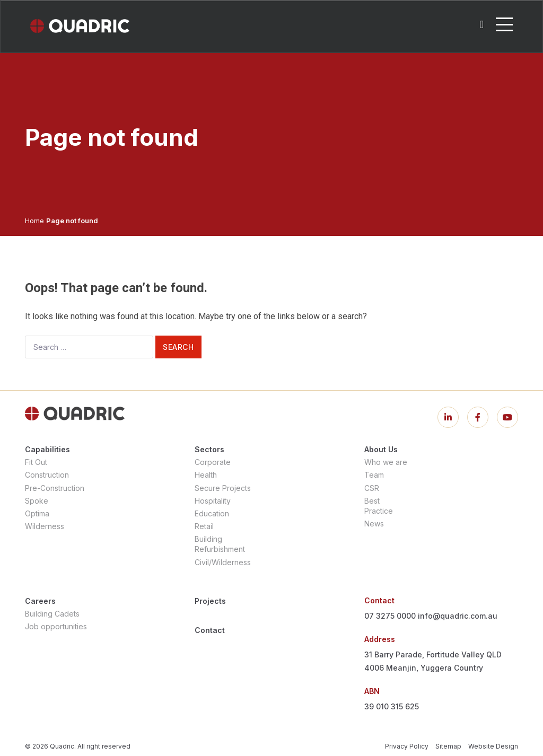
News (374, 524)
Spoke (37, 501)
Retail (204, 526)
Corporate (213, 462)
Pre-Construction (55, 488)
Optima (37, 513)
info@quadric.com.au (458, 616)
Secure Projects (223, 488)
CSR (372, 488)
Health (206, 475)
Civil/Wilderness (223, 562)
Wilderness (45, 526)
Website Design (493, 746)
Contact (210, 630)
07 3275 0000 (390, 616)
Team (374, 475)
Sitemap (448, 746)
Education (212, 513)
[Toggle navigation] (504, 24)
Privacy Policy (407, 746)
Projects (210, 601)
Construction (47, 475)
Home (34, 221)
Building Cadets (52, 614)
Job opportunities (56, 626)
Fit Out (36, 462)
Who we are (386, 462)
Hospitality (213, 501)
